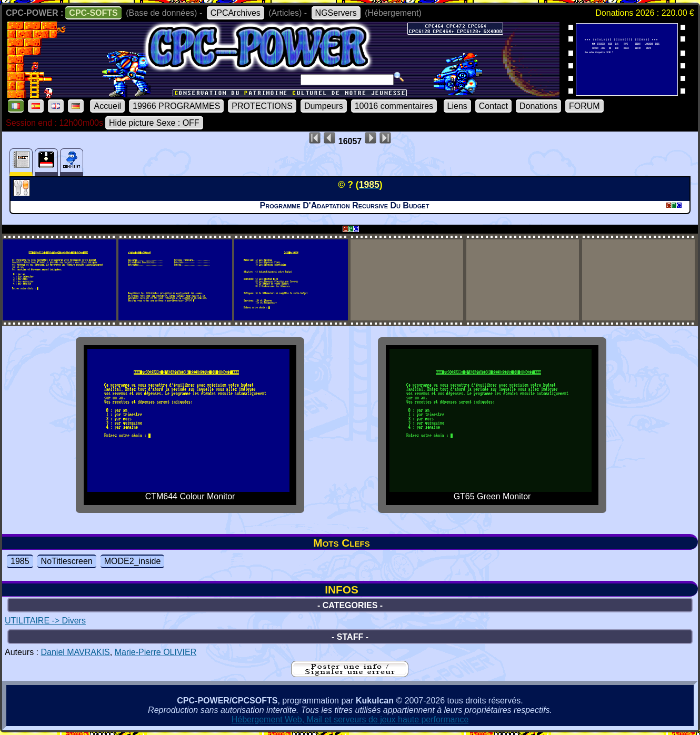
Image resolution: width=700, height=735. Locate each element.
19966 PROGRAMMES (176, 106)
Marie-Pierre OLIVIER (156, 652)
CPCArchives (236, 13)
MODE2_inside (133, 561)
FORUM (584, 106)
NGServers (336, 13)
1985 (20, 561)
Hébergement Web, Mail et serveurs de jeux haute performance (350, 719)
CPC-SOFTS (93, 13)
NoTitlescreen (67, 561)
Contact (493, 106)
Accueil (107, 106)
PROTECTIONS (262, 106)
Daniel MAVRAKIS (75, 652)
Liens (457, 106)
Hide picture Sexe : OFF (154, 123)
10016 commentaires (394, 106)
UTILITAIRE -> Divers (45, 621)
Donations (538, 106)
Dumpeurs (324, 106)
